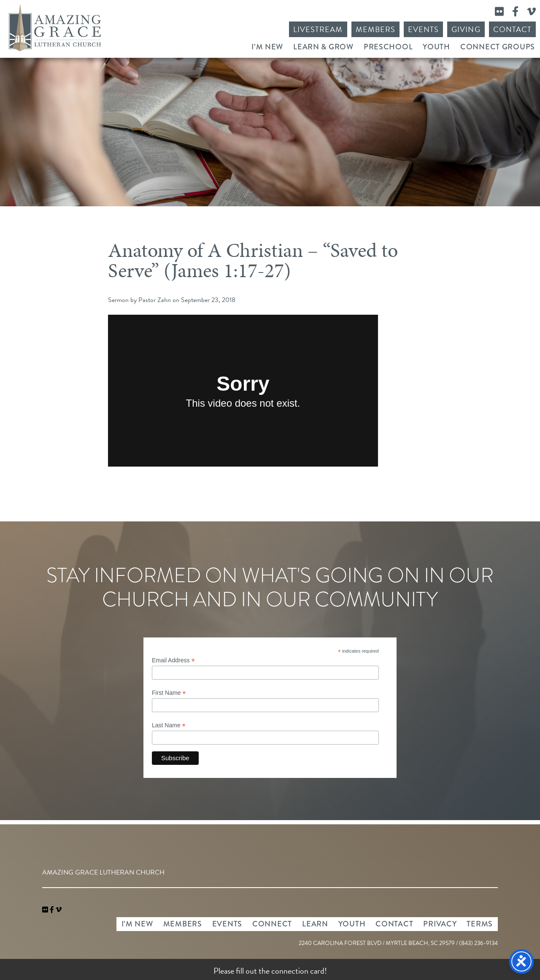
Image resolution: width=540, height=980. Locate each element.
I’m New (267, 47)
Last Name (169, 725)
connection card (298, 971)
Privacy (440, 924)
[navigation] (59, 910)
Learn (315, 924)
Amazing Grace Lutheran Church (55, 28)
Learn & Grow (323, 47)
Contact (512, 29)
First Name (169, 693)
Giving (466, 29)
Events (423, 29)
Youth (436, 47)
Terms (480, 924)
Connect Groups (498, 47)
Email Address (173, 660)
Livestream (318, 29)
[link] (46, 910)
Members (375, 29)
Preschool (388, 47)
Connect (272, 924)
